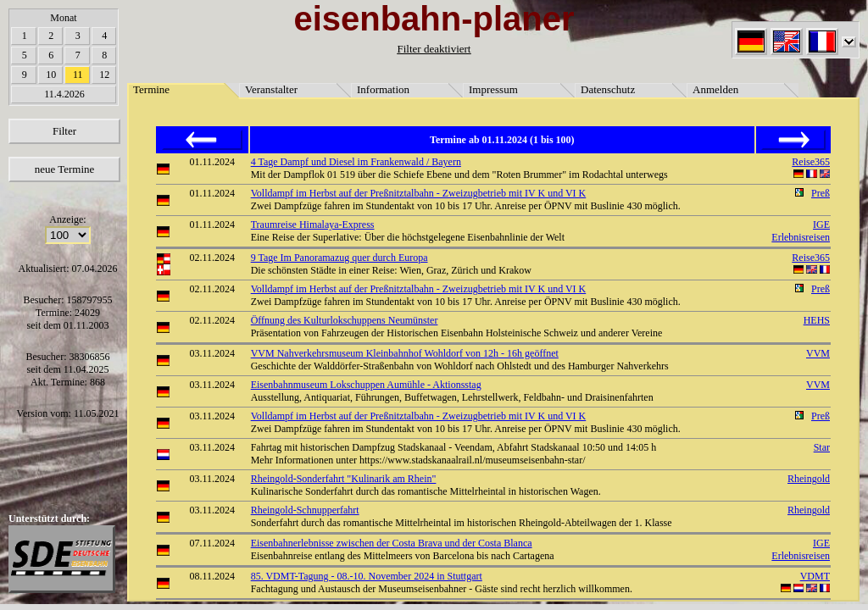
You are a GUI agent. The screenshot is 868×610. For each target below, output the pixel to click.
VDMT (815, 576)
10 (51, 75)
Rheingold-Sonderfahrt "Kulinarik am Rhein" (344, 479)
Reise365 (811, 162)
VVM (818, 353)
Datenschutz (608, 89)
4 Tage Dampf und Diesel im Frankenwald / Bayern (356, 162)
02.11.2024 (213, 258)
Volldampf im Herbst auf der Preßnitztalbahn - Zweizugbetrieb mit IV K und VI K (419, 193)
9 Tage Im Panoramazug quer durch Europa (339, 258)
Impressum (493, 89)
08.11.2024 (213, 576)
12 (104, 75)
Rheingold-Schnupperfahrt (305, 510)
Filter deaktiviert (434, 49)
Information (383, 89)
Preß (821, 193)
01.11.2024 (213, 162)
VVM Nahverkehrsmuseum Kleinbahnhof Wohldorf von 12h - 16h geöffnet (405, 353)
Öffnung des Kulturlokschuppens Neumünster (345, 320)
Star (822, 447)
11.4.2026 (64, 94)
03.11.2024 (213, 353)
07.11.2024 (213, 543)
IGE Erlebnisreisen (801, 231)
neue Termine (65, 169)
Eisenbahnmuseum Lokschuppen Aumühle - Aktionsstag (366, 385)
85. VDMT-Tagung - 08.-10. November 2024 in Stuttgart (367, 576)
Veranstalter (271, 89)
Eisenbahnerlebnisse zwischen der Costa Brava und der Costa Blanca (392, 543)
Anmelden (715, 89)
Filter (64, 131)
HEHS (817, 320)
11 (78, 75)
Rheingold (809, 479)
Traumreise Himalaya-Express (313, 225)
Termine (151, 89)
